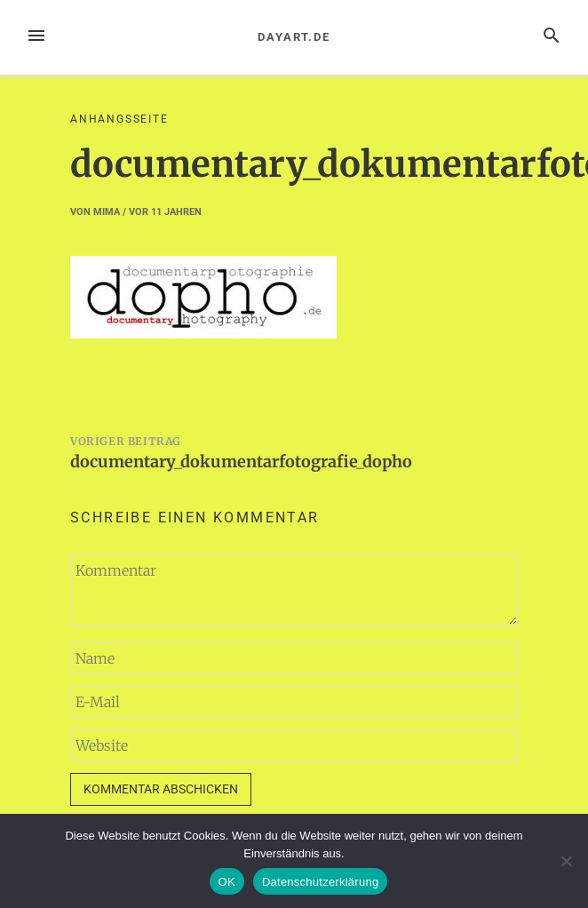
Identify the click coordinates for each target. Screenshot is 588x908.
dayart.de (294, 37)
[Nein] (566, 861)
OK (227, 882)
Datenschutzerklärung (320, 882)
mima (107, 212)
